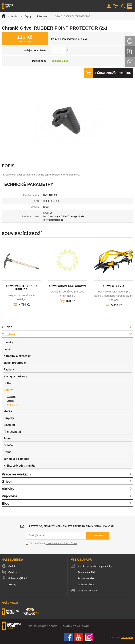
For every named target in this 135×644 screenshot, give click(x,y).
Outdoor (15, 16)
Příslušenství (43, 16)
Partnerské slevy (87, 578)
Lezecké (11, 401)
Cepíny (28, 16)
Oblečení (9, 445)
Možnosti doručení (88, 591)
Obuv (7, 452)
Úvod (3, 16)
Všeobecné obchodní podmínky (95, 566)
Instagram (89, 637)
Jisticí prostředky (15, 363)
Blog (6, 504)
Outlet (7, 327)
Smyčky (9, 418)
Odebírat (98, 536)
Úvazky (8, 342)
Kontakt (130, 62)
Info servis (130, 52)
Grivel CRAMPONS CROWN (67, 286)
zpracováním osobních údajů (61, 543)
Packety (9, 370)
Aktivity (8, 489)
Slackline (9, 425)
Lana (7, 349)
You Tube (79, 637)
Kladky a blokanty (15, 376)
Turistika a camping (16, 459)
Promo (8, 438)
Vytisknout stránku (130, 41)
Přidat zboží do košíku (113, 73)
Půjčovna (9, 496)
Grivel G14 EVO (113, 286)
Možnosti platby (86, 584)
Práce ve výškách (16, 474)
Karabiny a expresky (17, 356)
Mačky (8, 411)
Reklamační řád (86, 572)
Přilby (7, 383)
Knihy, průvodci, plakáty (19, 466)
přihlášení (61, 39)
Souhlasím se (53, 543)
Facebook (69, 637)
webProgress (127, 638)
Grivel (7, 482)
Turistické (11, 397)
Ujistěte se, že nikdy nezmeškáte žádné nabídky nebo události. (71, 526)
